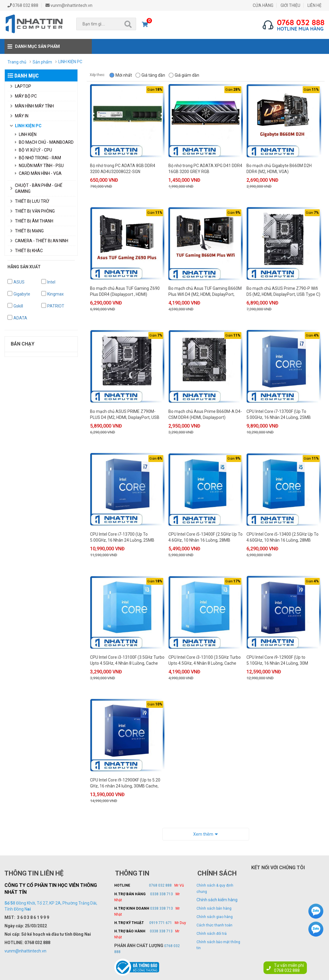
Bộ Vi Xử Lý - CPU (33, 150)
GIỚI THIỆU (290, 5)
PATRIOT (56, 306)
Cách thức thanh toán (214, 925)
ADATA (20, 318)
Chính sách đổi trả (212, 934)
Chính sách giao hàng (215, 917)
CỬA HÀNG (263, 5)
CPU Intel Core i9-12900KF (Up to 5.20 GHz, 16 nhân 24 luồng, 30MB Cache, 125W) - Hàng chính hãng (125, 783)
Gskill (18, 306)
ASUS (19, 282)
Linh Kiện (26, 134)
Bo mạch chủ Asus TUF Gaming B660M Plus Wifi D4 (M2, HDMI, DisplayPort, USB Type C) (205, 292)
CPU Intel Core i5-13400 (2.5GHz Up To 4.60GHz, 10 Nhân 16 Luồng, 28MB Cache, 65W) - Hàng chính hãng (282, 537)
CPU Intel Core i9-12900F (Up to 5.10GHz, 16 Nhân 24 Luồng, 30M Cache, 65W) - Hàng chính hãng (277, 661)
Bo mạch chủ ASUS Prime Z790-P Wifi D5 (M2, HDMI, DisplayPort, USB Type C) (283, 291)
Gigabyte (22, 294)
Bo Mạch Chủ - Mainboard (44, 142)
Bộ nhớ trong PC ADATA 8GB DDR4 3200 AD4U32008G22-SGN (123, 169)
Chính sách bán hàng (214, 908)
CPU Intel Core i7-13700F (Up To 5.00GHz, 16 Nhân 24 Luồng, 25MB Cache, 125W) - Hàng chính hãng (279, 415)
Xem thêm (206, 834)
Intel (51, 282)
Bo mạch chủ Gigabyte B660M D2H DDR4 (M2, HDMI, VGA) (279, 169)
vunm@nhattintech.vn (25, 951)
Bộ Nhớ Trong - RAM (38, 158)
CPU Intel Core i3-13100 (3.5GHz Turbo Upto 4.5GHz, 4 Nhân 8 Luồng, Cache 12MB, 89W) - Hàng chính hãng (205, 661)
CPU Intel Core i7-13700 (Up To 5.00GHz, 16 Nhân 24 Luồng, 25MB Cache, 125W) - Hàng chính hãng (122, 537)
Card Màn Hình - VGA (38, 173)
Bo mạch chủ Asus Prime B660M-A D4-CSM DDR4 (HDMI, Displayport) (205, 414)
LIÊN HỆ (314, 5)
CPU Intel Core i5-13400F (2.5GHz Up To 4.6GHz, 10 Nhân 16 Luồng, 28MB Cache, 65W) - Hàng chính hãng (205, 537)
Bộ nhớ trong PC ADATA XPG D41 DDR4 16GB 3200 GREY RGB (205, 169)
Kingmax (55, 294)
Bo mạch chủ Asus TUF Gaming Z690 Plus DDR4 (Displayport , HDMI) (125, 291)
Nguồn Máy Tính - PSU (39, 166)
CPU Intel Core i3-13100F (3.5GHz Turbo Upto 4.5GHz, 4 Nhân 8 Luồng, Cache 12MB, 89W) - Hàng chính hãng (127, 661)
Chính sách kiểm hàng (217, 900)
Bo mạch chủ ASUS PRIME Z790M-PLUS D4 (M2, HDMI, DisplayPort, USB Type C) (125, 415)
